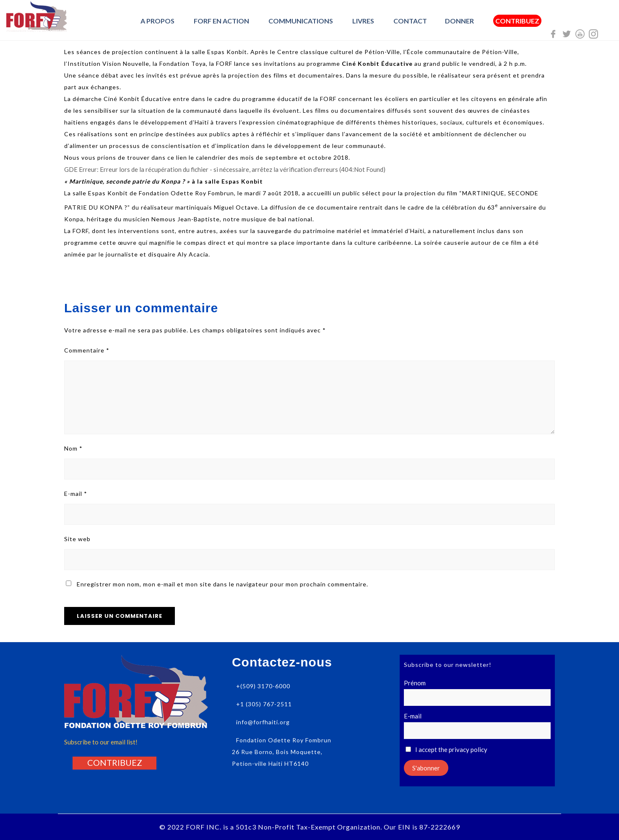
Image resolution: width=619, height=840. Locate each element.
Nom (73, 448)
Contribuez (517, 21)
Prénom (415, 683)
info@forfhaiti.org (263, 722)
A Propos (157, 21)
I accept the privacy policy (447, 749)
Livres (363, 21)
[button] (115, 762)
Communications (301, 21)
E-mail (76, 494)
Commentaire (87, 350)
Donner (459, 21)
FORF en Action (221, 21)
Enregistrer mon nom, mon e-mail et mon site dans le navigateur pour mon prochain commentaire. (222, 584)
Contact (410, 21)
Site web (77, 539)
